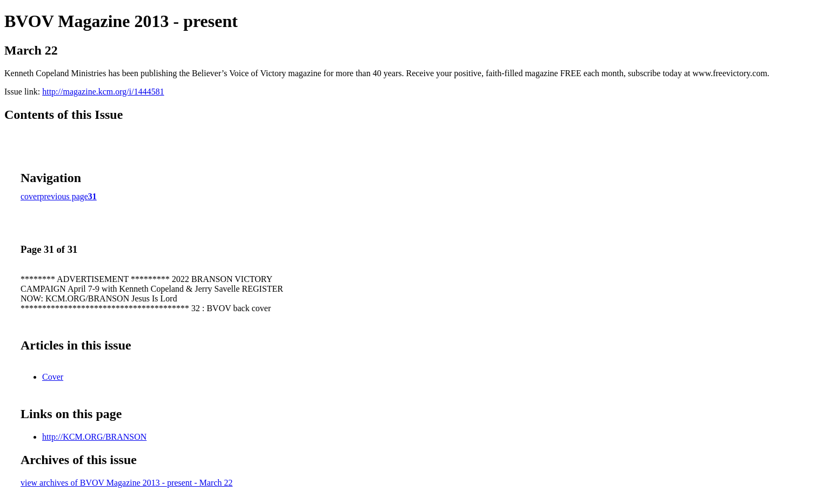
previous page (64, 196)
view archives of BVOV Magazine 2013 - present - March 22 (126, 483)
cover (30, 196)
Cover (53, 377)
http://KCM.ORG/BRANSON (94, 437)
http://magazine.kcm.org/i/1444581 (103, 92)
